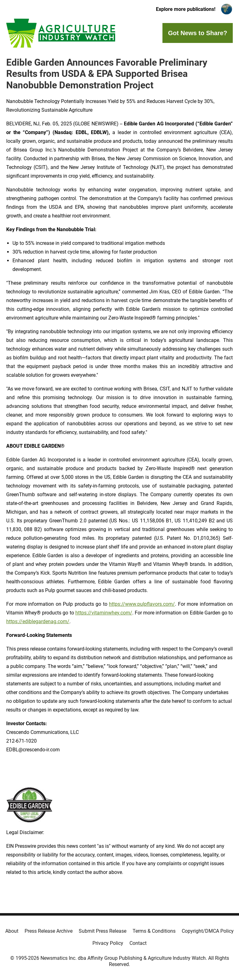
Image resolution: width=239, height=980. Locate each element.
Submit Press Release (103, 931)
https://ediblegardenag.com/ (38, 621)
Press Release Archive (49, 931)
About (12, 931)
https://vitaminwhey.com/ (104, 613)
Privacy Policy (108, 943)
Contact (138, 943)
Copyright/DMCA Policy (208, 931)
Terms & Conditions (154, 931)
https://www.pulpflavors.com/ (142, 604)
